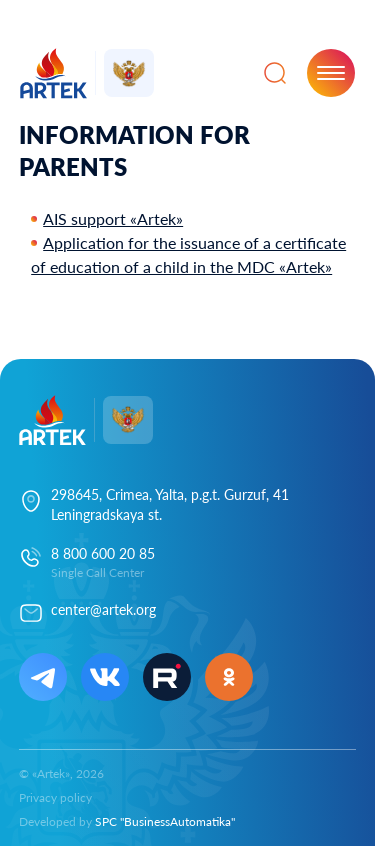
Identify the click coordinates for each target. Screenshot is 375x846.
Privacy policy (55, 797)
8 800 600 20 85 (103, 553)
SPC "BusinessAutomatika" (165, 821)
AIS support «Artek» (113, 218)
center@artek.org (103, 609)
